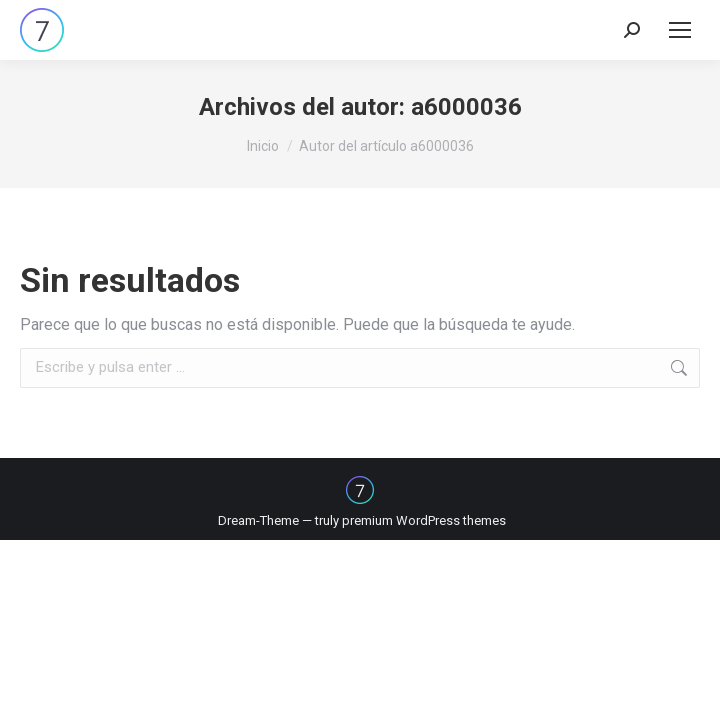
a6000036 (466, 107)
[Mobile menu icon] (680, 30)
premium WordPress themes (424, 520)
